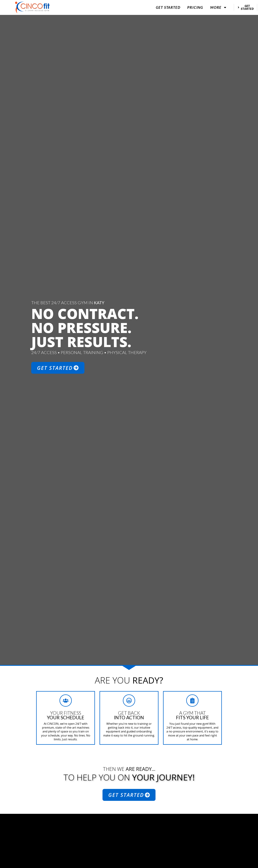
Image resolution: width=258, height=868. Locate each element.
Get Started (168, 7)
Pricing (195, 7)
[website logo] (32, 7)
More (219, 7)
